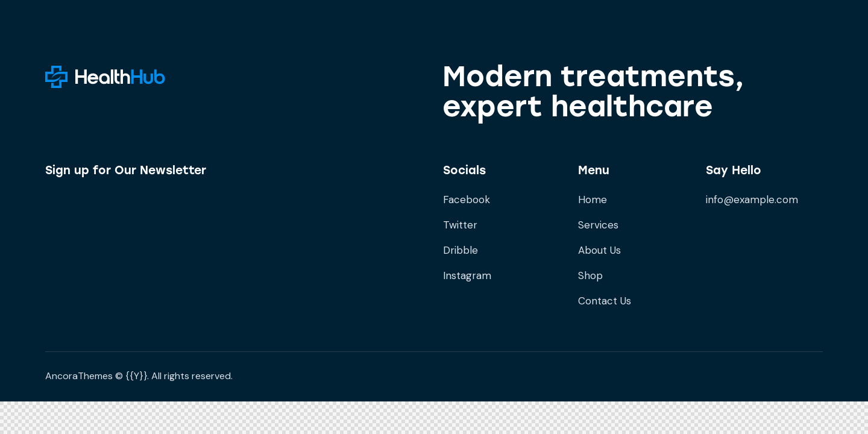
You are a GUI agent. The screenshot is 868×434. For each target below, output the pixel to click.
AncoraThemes (79, 376)
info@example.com (752, 200)
